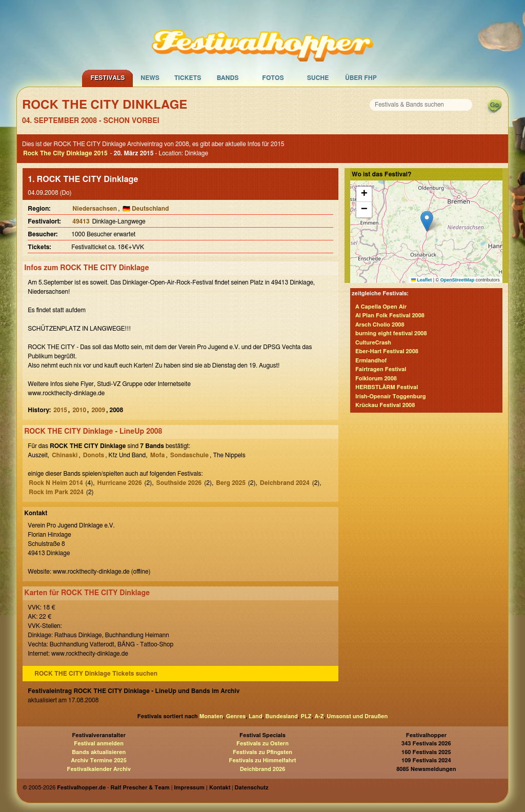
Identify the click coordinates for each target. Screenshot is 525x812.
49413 (81, 221)
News (150, 78)
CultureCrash (373, 343)
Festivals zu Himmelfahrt (262, 760)
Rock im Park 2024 (56, 492)
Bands (228, 78)
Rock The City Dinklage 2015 (65, 153)
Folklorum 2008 (376, 379)
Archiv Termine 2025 (99, 760)
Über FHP (361, 78)
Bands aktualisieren (99, 752)
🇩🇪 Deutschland (146, 209)
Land (256, 716)
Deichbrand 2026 (263, 769)
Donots (94, 455)
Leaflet (422, 280)
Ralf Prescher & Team (140, 788)
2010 (79, 410)
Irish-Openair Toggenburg (391, 397)
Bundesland (281, 716)
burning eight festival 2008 (391, 333)
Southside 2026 (179, 483)
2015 (60, 410)
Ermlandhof (371, 361)
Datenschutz (252, 788)
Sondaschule (189, 455)
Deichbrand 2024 (285, 483)
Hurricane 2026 (120, 483)
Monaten (211, 716)
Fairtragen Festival (381, 369)
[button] (427, 221)
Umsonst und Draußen (357, 716)
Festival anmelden (99, 744)
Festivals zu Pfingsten (262, 752)
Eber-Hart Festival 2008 (387, 351)
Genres (236, 716)
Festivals (107, 78)
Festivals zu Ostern (262, 744)
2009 (98, 410)
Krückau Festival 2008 (385, 405)
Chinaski (65, 455)
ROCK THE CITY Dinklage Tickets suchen (96, 674)
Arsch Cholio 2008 (380, 325)
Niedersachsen (95, 209)
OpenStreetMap (458, 280)
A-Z (319, 716)
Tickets (188, 78)
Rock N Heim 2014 (56, 483)
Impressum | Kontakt (202, 788)
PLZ (306, 716)
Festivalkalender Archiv (98, 769)
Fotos (273, 78)
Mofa (158, 455)
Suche (318, 78)
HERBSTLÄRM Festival (387, 387)
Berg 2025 (231, 483)
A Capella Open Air (381, 307)
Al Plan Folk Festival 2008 (390, 316)
